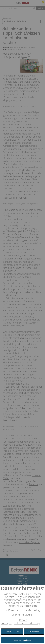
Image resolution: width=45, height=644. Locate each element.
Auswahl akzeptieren (22, 640)
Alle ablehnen (34, 632)
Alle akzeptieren (12, 632)
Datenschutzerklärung (27, 623)
